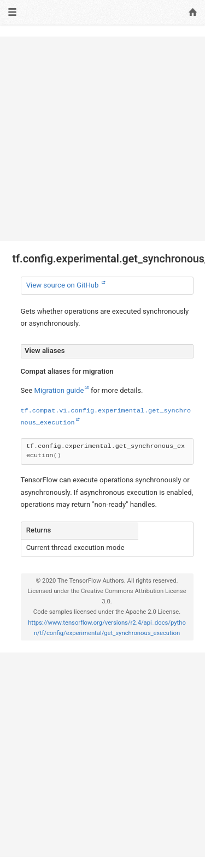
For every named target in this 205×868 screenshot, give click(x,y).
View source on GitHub (63, 285)
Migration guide (59, 390)
